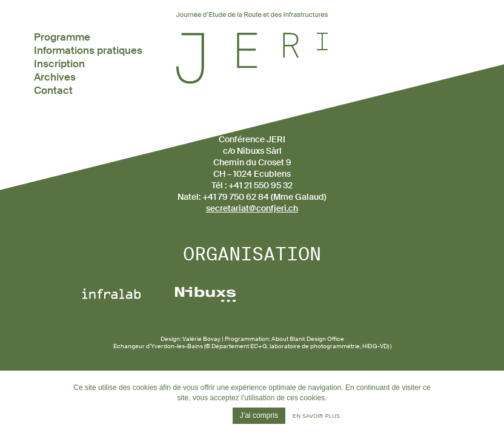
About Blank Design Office (308, 339)
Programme (62, 37)
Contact (53, 90)
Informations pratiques (88, 50)
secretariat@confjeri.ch (252, 208)
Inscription (59, 64)
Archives (55, 77)
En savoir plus (316, 416)
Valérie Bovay (201, 339)
